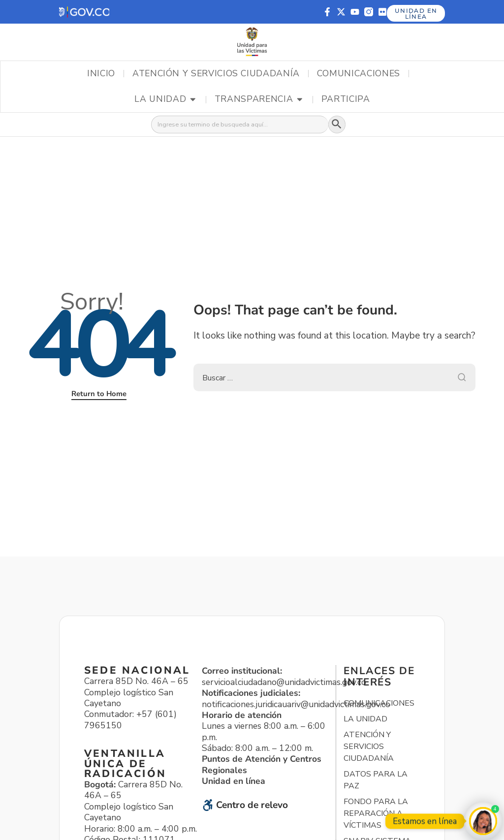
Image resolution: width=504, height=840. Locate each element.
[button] (84, 13)
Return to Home (99, 395)
